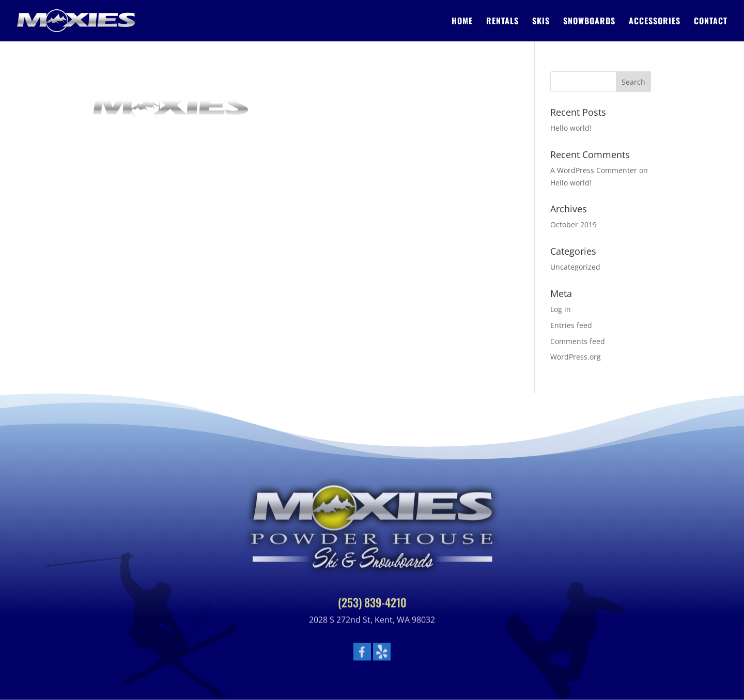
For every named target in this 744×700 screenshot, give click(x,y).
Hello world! (571, 128)
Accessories (655, 22)
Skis (541, 22)
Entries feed (571, 325)
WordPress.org (576, 357)
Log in (561, 309)
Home (462, 22)
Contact (711, 22)
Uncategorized (575, 267)
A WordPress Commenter (594, 170)
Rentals (502, 22)
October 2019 (574, 224)
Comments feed (578, 341)
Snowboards (589, 22)
